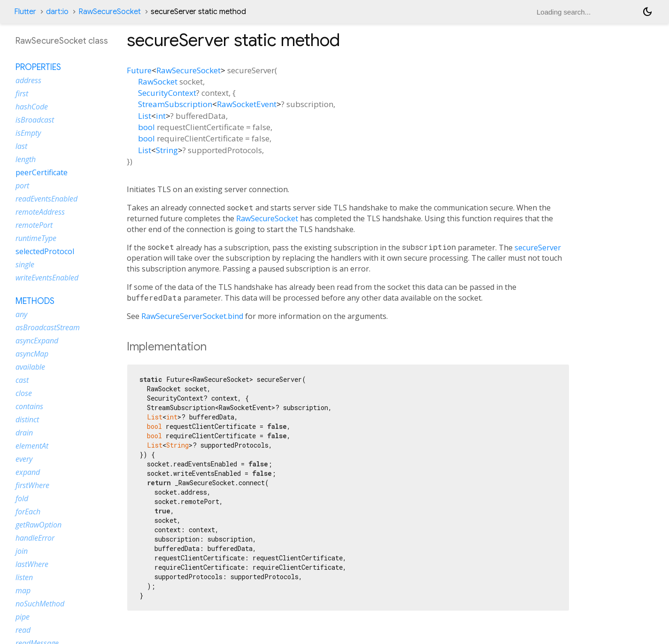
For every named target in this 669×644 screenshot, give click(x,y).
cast (22, 380)
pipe (23, 617)
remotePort (34, 225)
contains (29, 406)
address (28, 80)
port (22, 186)
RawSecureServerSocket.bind (192, 316)
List (145, 116)
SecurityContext (167, 93)
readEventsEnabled (46, 199)
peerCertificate (42, 172)
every (24, 459)
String (167, 150)
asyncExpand (37, 341)
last (21, 146)
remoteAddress (40, 212)
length (26, 159)
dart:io (57, 12)
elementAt (32, 446)
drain (24, 433)
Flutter (25, 12)
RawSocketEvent (247, 104)
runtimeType (36, 238)
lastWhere (32, 564)
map (23, 590)
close (24, 393)
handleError (35, 538)
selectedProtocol (45, 251)
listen (24, 577)
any (21, 314)
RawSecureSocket (110, 12)
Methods (35, 301)
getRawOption (38, 525)
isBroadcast (35, 120)
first (22, 93)
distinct (27, 419)
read (23, 630)
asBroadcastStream (48, 327)
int (161, 116)
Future (139, 70)
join (22, 551)
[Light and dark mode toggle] (647, 12)
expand (28, 472)
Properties (38, 67)
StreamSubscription (175, 104)
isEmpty (28, 133)
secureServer (538, 248)
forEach (28, 512)
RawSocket (158, 81)
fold (22, 498)
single (25, 264)
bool (146, 127)
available (30, 367)
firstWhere (32, 485)
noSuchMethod (40, 604)
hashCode (32, 107)
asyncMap (32, 354)
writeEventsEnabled (47, 278)
